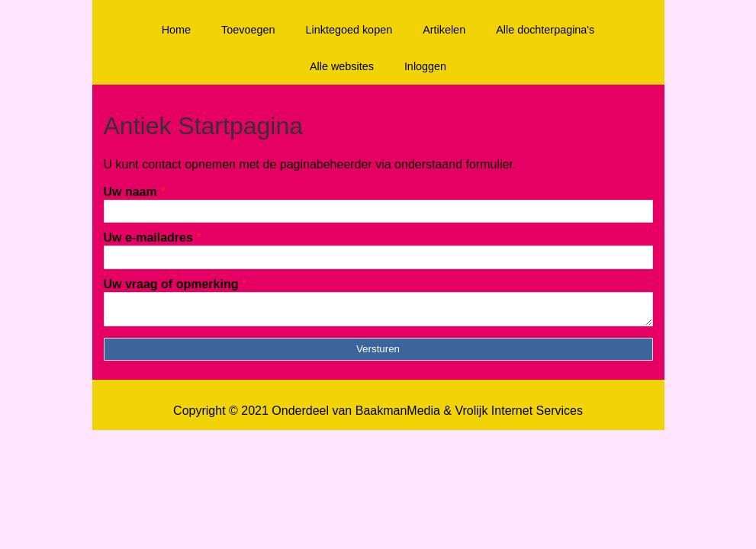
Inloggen (425, 66)
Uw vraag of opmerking (175, 284)
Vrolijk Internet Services (518, 415)
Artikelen (444, 30)
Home (176, 30)
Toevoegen (248, 30)
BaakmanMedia (398, 415)
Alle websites (342, 66)
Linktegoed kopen (349, 30)
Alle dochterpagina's (545, 30)
